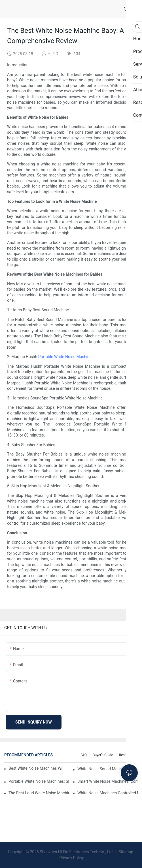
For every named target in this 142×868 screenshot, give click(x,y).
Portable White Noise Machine (65, 357)
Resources (127, 755)
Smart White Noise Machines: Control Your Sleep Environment (108, 781)
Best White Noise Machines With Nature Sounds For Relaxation (35, 768)
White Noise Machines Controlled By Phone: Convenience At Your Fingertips (108, 793)
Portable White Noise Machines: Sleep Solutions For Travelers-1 (39, 781)
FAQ (84, 755)
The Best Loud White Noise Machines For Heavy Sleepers (39, 793)
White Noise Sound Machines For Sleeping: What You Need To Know (108, 769)
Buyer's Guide (103, 755)
